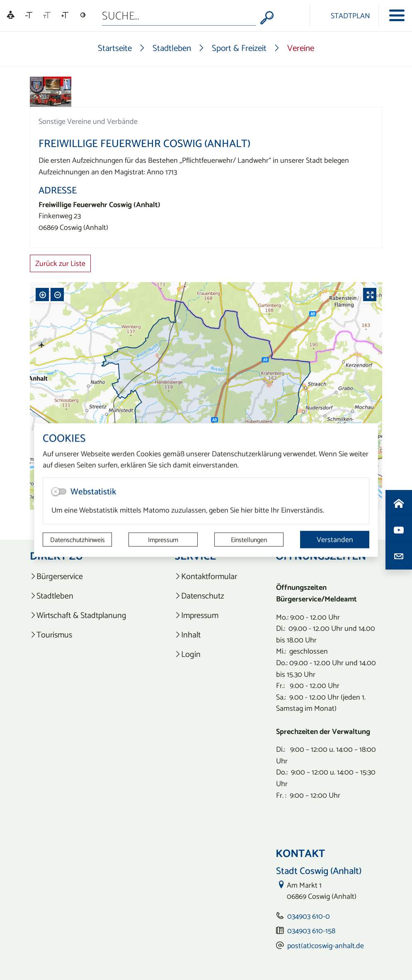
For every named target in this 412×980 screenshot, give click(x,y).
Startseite (115, 48)
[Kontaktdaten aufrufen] (399, 556)
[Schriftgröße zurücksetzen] (47, 15)
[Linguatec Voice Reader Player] (11, 16)
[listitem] (83, 576)
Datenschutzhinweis (78, 540)
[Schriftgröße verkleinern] (29, 15)
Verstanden (335, 539)
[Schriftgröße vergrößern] (65, 15)
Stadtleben (172, 48)
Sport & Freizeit (239, 48)
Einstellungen (249, 540)
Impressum (163, 540)
